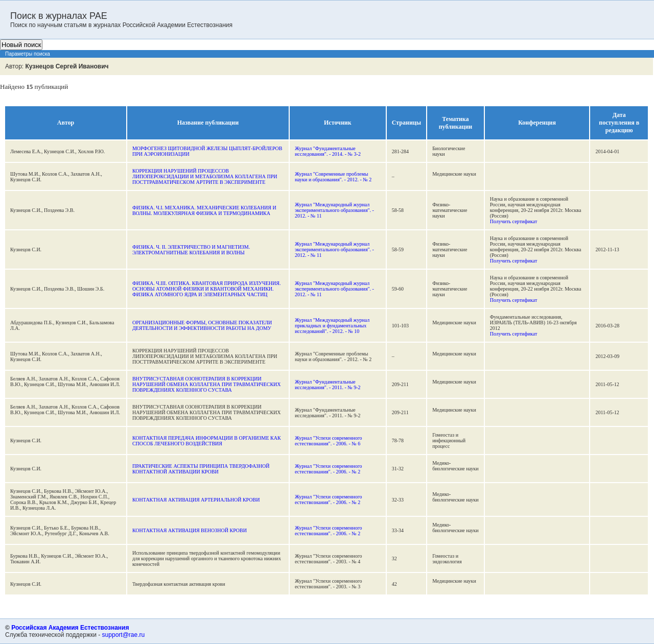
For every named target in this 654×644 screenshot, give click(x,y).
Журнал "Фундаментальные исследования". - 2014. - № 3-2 (328, 151)
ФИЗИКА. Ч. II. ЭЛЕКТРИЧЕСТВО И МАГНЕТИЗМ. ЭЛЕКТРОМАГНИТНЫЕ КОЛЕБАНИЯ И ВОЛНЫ (191, 250)
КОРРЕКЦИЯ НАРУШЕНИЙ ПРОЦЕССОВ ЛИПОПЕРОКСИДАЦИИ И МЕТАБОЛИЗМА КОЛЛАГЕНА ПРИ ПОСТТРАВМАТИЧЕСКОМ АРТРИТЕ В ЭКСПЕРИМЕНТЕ (205, 176)
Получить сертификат (514, 221)
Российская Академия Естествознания (70, 628)
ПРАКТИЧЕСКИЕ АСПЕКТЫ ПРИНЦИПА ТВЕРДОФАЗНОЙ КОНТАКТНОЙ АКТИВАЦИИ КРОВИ (201, 469)
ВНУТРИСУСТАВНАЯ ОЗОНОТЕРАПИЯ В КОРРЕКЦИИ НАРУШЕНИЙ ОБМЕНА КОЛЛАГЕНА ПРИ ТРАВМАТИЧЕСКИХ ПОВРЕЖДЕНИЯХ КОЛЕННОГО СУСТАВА (207, 384)
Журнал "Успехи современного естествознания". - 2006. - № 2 (329, 469)
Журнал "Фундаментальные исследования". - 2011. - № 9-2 (328, 385)
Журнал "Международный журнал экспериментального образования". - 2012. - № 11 (334, 210)
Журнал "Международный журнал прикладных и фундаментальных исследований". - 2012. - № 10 (332, 326)
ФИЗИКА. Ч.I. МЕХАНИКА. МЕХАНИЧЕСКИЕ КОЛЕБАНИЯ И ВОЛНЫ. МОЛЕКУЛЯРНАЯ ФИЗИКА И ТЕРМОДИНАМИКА (204, 210)
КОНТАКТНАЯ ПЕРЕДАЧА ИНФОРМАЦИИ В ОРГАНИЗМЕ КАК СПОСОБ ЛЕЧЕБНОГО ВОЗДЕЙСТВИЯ (207, 441)
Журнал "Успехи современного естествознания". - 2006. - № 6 (329, 441)
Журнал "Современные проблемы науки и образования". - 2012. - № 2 (333, 177)
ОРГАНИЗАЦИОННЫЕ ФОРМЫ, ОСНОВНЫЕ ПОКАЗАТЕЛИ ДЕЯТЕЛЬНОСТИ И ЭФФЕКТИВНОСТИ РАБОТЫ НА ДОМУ (202, 325)
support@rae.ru (124, 635)
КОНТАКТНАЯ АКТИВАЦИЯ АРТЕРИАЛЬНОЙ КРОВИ (196, 500)
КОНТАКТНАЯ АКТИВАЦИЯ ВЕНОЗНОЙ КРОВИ (190, 530)
